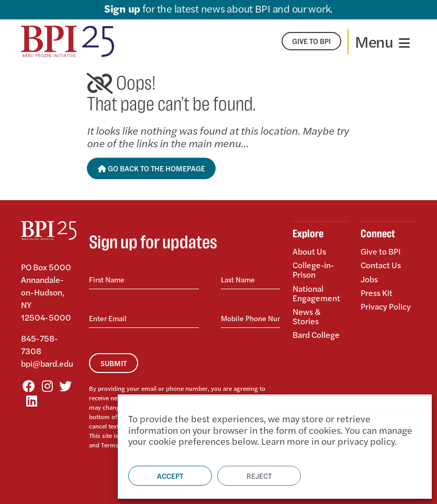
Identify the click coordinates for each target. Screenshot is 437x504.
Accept (170, 476)
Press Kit (377, 292)
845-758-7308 (40, 344)
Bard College (316, 333)
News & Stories (307, 316)
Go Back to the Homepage (152, 168)
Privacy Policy (386, 305)
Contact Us (381, 265)
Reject (259, 476)
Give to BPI (381, 252)
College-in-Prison (314, 270)
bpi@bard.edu (47, 363)
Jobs (369, 278)
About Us (309, 252)
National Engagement (316, 293)
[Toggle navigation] (382, 41)
